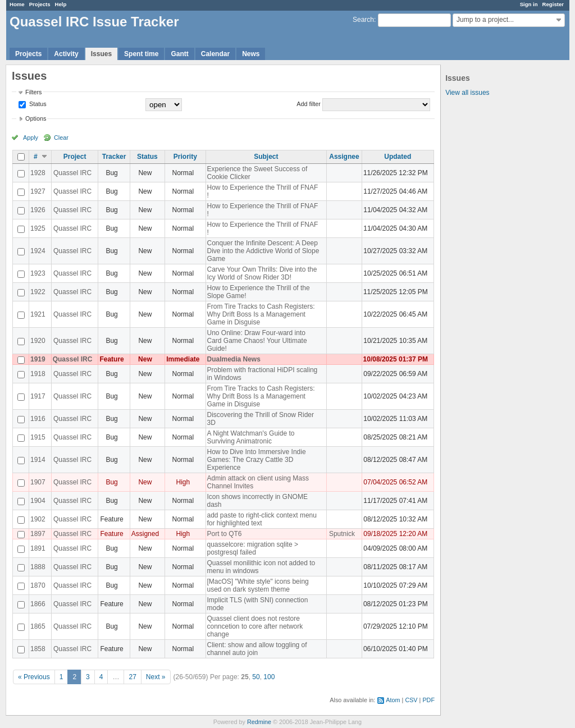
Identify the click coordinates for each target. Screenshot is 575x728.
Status (37, 104)
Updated (398, 157)
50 (256, 677)
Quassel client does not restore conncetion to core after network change (255, 626)
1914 (38, 460)
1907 (38, 482)
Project (75, 157)
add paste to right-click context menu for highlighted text (262, 519)
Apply (31, 138)
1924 (38, 251)
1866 (38, 604)
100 (269, 677)
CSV (411, 700)
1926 (38, 210)
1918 (38, 374)
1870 (38, 585)
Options (36, 118)
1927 (38, 191)
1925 (38, 228)
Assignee (344, 157)
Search (363, 20)
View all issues (467, 93)
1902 (38, 519)
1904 (38, 501)
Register (553, 4)
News (251, 54)
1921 (38, 314)
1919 (38, 359)
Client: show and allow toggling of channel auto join (257, 649)
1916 (38, 419)
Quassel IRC (72, 173)
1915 (38, 437)
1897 (38, 534)
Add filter (309, 104)
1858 (38, 649)
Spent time (141, 54)
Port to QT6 (225, 534)
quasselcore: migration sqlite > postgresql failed (253, 548)
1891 (38, 548)
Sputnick (342, 534)
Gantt (179, 54)
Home (17, 4)
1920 (38, 341)
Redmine (259, 722)
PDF (428, 700)
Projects (40, 4)
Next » (156, 677)
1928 (38, 173)
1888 (38, 567)
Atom (393, 700)
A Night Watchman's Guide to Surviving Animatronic (251, 437)
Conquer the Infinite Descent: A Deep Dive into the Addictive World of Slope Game (263, 251)
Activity (66, 54)
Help (61, 4)
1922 (38, 292)
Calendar (215, 54)
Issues (101, 54)
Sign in (529, 4)
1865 (38, 626)
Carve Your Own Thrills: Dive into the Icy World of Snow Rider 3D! (262, 273)
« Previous (34, 677)
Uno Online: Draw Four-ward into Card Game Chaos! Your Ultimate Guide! (257, 341)
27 (132, 677)
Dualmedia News (234, 359)
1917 (38, 396)
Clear (61, 138)
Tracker (114, 157)
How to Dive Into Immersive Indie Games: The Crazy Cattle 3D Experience (257, 460)
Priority (185, 157)
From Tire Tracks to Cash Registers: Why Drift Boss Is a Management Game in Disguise (261, 314)
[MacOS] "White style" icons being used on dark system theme (258, 585)
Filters (33, 92)
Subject (266, 157)
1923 (38, 273)
